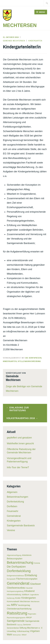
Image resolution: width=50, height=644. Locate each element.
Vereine (11, 530)
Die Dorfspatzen (33, 358)
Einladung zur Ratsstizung (19, 409)
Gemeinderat (14, 516)
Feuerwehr (13, 511)
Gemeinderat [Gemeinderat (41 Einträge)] (18, 583)
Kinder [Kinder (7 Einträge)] (18, 598)
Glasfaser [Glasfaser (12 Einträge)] (36, 584)
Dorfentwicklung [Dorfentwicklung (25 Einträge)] (19, 571)
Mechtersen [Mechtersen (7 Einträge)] (25, 601)
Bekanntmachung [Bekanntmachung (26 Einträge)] (20, 562)
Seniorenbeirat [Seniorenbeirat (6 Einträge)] (13, 628)
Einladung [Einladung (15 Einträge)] (31, 575)
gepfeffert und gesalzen (19, 438)
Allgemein (12, 492)
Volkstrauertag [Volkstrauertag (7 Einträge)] (23, 631)
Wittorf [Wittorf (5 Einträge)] (24, 635)
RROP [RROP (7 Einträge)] (29, 618)
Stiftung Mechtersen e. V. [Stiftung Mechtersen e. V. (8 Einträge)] (31, 628)
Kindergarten (35, 41)
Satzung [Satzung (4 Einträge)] (20, 625)
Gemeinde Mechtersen (14, 41)
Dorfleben (12, 506)
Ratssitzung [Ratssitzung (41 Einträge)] (17, 613)
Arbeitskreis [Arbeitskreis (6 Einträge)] (27, 555)
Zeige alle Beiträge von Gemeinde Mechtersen (24, 389)
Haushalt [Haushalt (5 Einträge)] (29, 588)
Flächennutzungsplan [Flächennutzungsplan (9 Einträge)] (27, 579)
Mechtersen (20, 25)
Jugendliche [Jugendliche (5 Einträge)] (34, 595)
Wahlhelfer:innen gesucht (20, 443)
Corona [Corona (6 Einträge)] (37, 563)
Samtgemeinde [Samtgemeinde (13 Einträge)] (16, 621)
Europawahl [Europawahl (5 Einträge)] (11, 579)
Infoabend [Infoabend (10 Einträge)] (29, 591)
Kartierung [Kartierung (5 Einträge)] (11, 598)
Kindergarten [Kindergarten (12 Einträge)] (29, 598)
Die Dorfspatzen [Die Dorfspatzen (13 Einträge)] (16, 567)
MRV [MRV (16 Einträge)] (14, 605)
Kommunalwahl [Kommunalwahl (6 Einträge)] (13, 602)
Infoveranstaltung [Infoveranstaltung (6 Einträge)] (14, 595)
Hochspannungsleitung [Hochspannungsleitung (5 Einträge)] (15, 591)
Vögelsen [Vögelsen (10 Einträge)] (35, 631)
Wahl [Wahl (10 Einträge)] (9, 635)
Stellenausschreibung (29, 361)
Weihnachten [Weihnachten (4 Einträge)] (17, 635)
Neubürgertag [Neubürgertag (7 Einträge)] (24, 605)
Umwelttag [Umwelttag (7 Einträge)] (11, 631)
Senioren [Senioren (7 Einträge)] (27, 625)
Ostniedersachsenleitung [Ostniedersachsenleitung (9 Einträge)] (19, 609)
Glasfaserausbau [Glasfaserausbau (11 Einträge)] (16, 588)
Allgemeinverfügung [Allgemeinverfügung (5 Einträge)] (14, 555)
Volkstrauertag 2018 (21, 418)
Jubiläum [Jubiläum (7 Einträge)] (25, 595)
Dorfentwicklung (15, 502)
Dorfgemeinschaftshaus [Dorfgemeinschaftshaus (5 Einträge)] (15, 576)
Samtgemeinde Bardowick (21, 526)
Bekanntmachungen (17, 497)
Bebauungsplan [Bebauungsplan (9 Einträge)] (15, 559)
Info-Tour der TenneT (18, 467)
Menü (42, 12)
